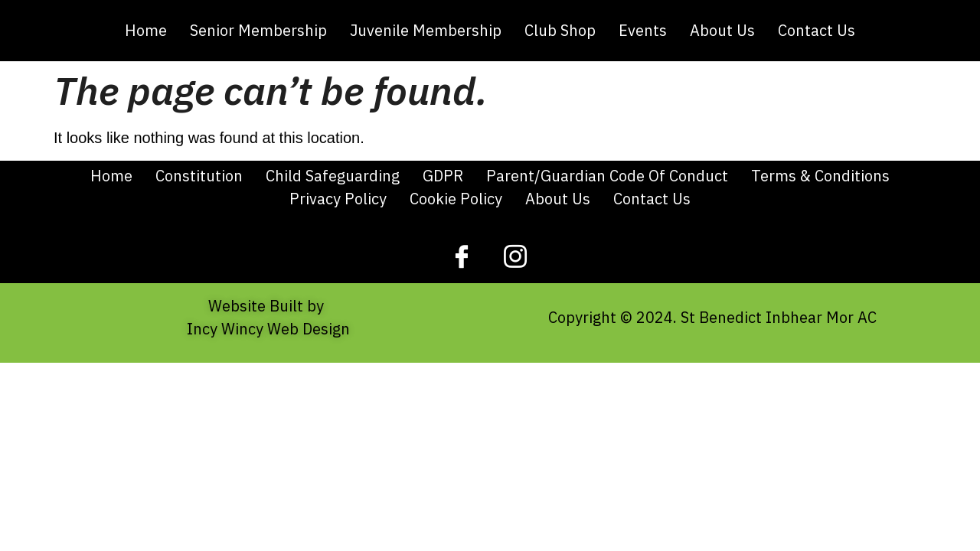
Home (146, 30)
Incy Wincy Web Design (268, 329)
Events (643, 30)
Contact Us (817, 30)
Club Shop (560, 30)
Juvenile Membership (426, 30)
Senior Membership (258, 30)
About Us (722, 30)
